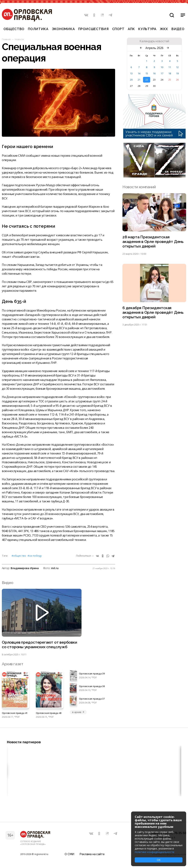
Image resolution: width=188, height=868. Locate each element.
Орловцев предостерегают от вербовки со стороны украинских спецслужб (39, 645)
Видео (178, 29)
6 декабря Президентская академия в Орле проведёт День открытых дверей (153, 312)
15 (147, 73)
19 (177, 73)
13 (131, 73)
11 (170, 67)
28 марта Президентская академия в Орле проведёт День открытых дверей (153, 242)
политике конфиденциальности (154, 852)
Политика (38, 29)
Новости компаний (139, 187)
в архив (78, 712)
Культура (147, 29)
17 (162, 73)
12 (177, 67)
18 (170, 73)
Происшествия (93, 29)
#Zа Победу (35, 556)
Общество (14, 29)
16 (154, 73)
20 (131, 80)
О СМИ (69, 854)
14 (139, 73)
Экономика (63, 29)
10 (162, 67)
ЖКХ (164, 29)
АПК (131, 29)
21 (139, 80)
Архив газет (12, 664)
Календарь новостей (154, 41)
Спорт (118, 29)
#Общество (19, 556)
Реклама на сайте (92, 854)
